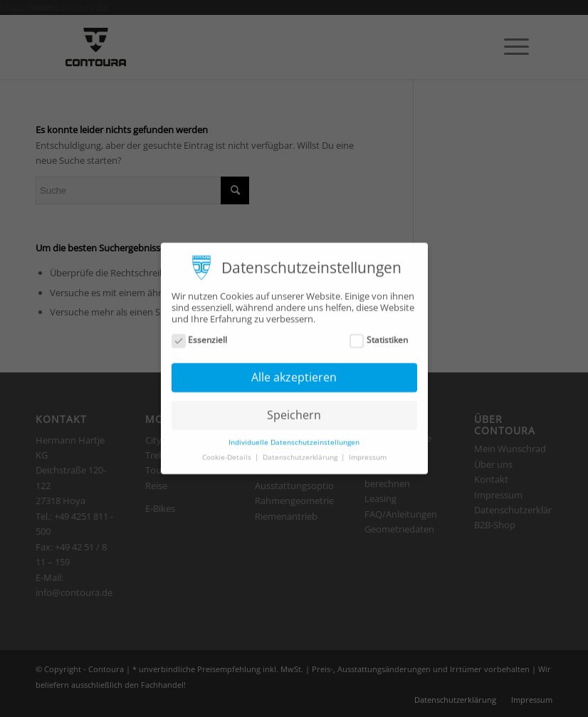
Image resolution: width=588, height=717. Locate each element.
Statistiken (379, 333)
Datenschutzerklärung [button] (301, 451)
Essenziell (200, 333)
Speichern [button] (294, 409)
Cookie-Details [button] (228, 451)
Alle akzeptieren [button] (294, 371)
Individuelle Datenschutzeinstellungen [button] (294, 435)
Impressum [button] (368, 451)
